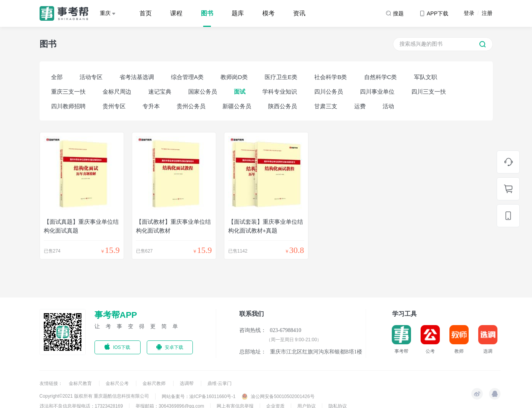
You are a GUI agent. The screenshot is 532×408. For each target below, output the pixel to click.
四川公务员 (329, 92)
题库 (238, 13)
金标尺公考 (118, 383)
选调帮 (187, 383)
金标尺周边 (117, 92)
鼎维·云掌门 (220, 383)
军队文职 (426, 77)
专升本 (151, 106)
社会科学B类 (331, 77)
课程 (176, 13)
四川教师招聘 (68, 106)
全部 (57, 77)
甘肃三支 (326, 106)
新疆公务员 (237, 106)
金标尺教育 (81, 383)
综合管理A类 (187, 77)
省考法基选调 (137, 77)
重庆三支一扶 (68, 92)
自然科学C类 (381, 77)
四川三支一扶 (429, 92)
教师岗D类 (234, 77)
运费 (360, 106)
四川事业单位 (377, 92)
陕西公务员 (283, 106)
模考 (268, 13)
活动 (388, 106)
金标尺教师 (155, 383)
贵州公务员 (191, 106)
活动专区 (91, 77)
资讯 (299, 13)
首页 (146, 13)
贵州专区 (114, 106)
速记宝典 (160, 92)
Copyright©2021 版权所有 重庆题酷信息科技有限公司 (94, 396)
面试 (240, 92)
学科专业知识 (280, 92)
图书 (207, 13)
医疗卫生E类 (281, 77)
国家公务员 (203, 92)
